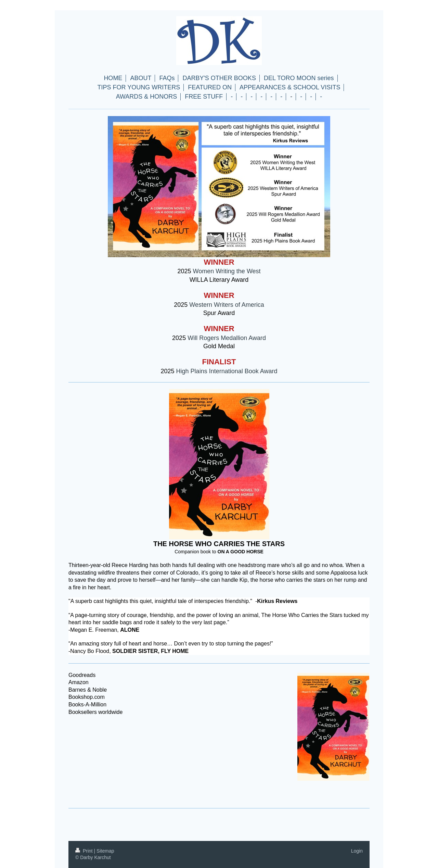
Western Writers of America (227, 305)
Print (85, 851)
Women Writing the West (227, 271)
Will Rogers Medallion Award (227, 338)
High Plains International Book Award (227, 371)
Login (357, 851)
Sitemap (105, 851)
